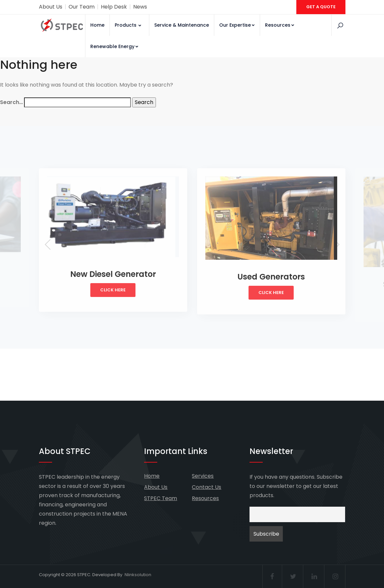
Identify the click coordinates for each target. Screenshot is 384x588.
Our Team (82, 7)
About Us (51, 7)
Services (203, 476)
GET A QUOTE (321, 7)
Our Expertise (237, 25)
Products (129, 25)
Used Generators (271, 277)
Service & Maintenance (182, 25)
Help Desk (114, 7)
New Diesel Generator (113, 274)
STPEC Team (161, 498)
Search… (11, 102)
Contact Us (207, 487)
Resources (280, 25)
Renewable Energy (114, 46)
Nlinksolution (138, 575)
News (140, 7)
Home (97, 25)
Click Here (113, 290)
